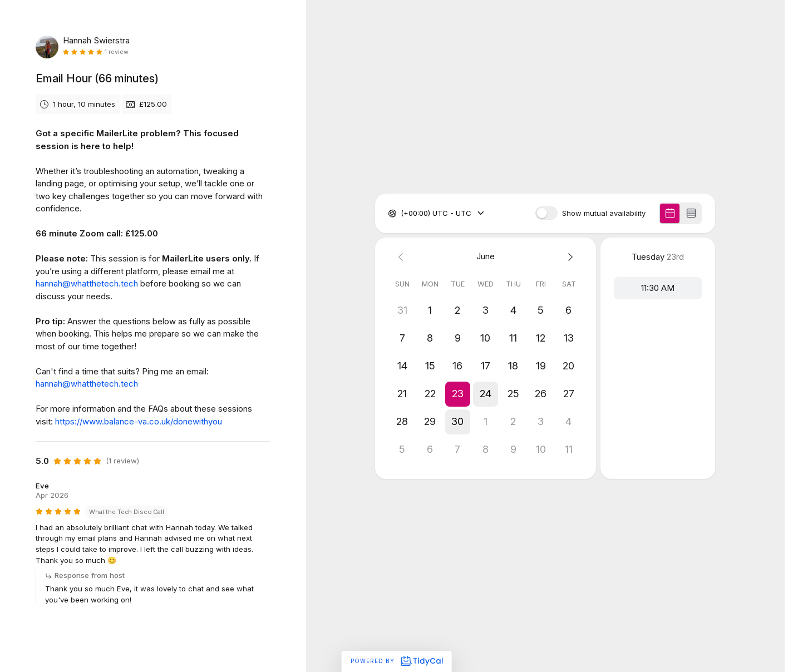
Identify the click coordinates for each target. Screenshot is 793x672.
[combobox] (402, 214)
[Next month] (569, 257)
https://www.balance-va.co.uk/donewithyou (139, 421)
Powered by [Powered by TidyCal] (397, 661)
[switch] (546, 213)
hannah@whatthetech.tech (87, 283)
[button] (458, 394)
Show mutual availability (604, 213)
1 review (117, 52)
